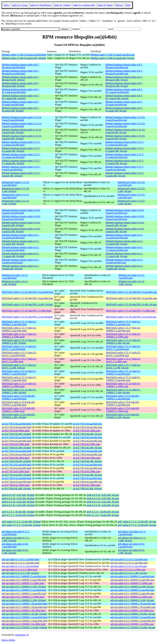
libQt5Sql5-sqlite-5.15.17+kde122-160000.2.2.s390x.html (19, 335)
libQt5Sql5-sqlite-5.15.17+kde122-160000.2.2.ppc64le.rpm (123, 329)
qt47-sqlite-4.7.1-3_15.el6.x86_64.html (21, 522)
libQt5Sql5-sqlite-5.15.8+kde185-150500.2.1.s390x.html (19, 410)
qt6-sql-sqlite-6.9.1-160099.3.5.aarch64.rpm (132, 576)
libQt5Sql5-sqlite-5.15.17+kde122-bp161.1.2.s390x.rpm (123, 360)
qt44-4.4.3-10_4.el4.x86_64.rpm (103, 502)
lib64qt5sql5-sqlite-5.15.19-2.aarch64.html (16, 184)
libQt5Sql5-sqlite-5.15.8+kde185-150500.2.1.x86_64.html (19, 416)
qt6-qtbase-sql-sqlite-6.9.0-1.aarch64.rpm (131, 545)
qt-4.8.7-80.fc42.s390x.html (16, 485)
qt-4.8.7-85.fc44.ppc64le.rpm (88, 427)
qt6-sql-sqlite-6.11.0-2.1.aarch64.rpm (129, 559)
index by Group (20, 5)
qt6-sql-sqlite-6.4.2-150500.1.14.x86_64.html (24, 628)
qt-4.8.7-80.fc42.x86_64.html (16, 488)
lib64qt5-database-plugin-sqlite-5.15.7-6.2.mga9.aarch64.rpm (125, 143)
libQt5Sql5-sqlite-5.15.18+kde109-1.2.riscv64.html (27, 317)
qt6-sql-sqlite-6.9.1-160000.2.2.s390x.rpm (131, 597)
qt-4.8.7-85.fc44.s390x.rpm (87, 431)
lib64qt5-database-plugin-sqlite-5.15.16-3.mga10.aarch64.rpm (125, 119)
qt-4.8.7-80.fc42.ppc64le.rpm (88, 482)
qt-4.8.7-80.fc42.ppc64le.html (17, 482)
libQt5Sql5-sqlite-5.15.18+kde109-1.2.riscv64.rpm (131, 317)
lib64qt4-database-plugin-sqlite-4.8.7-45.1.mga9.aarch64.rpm (124, 91)
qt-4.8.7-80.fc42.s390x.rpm (87, 485)
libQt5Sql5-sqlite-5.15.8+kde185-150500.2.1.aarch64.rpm (123, 397)
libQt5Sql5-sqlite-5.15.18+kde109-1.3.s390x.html (27, 311)
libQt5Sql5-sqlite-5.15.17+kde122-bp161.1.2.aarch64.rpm (123, 348)
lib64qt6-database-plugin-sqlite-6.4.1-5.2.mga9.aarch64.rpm (124, 236)
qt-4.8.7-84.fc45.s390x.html (16, 444)
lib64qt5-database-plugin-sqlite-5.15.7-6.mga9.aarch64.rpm (125, 168)
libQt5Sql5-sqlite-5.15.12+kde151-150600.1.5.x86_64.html (19, 391)
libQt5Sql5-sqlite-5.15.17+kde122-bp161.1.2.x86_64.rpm (123, 366)
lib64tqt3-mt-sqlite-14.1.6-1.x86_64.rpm (131, 283)
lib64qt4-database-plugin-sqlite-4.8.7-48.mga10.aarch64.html (21, 66)
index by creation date (84, 5)
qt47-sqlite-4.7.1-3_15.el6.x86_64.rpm (137, 522)
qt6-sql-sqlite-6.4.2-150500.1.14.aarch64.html (25, 617)
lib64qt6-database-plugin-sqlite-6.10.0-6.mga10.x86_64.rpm (125, 224)
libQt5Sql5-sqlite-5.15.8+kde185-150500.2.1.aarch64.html (19, 397)
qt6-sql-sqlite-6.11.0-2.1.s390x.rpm (128, 570)
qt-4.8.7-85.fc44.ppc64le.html (17, 427)
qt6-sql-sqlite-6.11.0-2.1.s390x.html (20, 570)
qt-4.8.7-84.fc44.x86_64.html (16, 461)
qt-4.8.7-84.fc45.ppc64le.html (17, 441)
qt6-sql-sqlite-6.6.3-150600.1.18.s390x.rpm (132, 610)
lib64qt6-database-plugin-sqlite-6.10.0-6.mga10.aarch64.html (21, 212)
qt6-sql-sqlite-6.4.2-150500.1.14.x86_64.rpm (133, 628)
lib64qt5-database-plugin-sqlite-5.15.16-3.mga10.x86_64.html (22, 131)
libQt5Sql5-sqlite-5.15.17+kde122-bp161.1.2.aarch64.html (19, 348)
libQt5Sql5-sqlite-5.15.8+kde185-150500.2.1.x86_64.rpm (123, 416)
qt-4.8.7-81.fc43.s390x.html (16, 471)
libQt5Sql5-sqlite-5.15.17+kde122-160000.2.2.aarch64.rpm (123, 323)
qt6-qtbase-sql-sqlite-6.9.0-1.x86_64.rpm (131, 552)
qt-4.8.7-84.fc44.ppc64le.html (17, 454)
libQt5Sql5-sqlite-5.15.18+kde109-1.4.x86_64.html (27, 304)
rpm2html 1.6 (22, 635)
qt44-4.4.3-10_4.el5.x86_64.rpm (103, 495)
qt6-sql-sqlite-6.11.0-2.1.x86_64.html (20, 573)
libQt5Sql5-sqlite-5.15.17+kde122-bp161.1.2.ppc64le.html (19, 354)
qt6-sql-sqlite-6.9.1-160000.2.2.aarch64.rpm (132, 590)
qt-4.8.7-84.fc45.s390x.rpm (87, 444)
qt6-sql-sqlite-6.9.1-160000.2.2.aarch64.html (24, 590)
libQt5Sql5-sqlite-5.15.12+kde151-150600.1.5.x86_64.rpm (123, 391)
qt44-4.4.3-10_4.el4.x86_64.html (18, 502)
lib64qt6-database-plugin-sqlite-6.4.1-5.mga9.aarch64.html (21, 261)
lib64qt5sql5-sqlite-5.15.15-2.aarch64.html (16, 196)
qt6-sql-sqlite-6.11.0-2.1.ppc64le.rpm (129, 563)
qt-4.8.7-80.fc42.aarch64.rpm (88, 478)
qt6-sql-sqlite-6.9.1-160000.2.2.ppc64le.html (24, 593)
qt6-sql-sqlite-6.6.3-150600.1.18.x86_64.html (24, 614)
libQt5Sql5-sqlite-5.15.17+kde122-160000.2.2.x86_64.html (19, 342)
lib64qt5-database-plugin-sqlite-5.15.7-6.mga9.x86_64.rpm (125, 174)
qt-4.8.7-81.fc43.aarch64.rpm (88, 465)
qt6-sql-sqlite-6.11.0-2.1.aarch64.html (20, 559)
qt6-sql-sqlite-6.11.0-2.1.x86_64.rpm (129, 573)
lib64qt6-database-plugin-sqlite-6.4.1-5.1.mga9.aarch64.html (21, 249)
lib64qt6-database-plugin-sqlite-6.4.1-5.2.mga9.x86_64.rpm (124, 243)
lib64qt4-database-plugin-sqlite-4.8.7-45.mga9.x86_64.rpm (124, 109)
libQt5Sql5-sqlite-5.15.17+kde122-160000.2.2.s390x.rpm (123, 335)
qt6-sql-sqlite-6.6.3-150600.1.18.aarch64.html (25, 604)
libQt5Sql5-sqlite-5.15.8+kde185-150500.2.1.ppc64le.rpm (123, 404)
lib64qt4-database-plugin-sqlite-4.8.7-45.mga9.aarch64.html (21, 103)
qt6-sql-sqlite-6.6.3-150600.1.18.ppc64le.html (25, 607)
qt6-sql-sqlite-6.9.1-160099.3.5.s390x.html (23, 583)
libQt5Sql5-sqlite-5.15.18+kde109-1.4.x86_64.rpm (131, 304)
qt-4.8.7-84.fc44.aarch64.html (17, 451)
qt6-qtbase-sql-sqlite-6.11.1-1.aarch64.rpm (132, 533)
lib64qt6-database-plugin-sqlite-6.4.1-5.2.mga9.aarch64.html (21, 236)
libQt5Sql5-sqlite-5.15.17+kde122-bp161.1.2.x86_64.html (19, 366)
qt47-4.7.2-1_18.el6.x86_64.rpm (103, 512)
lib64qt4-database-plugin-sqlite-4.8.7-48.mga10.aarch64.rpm (124, 66)
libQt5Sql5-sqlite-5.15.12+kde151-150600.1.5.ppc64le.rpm (123, 379)
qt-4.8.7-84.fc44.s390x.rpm (87, 458)
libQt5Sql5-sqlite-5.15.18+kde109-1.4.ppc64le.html (28, 298)
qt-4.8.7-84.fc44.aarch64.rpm (88, 451)
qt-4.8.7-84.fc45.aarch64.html (17, 437)
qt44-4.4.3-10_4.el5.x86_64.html (18, 495)
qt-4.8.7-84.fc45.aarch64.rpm (88, 437)
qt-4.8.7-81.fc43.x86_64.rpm (87, 475)
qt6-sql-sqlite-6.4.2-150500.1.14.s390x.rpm (132, 624)
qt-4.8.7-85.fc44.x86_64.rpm (87, 434)
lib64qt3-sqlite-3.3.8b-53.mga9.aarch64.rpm (113, 55)
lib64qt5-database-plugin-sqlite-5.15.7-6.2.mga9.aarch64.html (21, 143)
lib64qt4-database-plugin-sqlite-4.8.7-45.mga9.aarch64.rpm (124, 103)
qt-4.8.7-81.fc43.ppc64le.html (17, 468)
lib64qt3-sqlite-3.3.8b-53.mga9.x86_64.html (24, 58)
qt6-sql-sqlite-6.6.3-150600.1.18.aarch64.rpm (133, 604)
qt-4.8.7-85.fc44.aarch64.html (17, 424)
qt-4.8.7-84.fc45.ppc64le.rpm (88, 441)
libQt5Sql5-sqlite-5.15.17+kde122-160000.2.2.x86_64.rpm (123, 342)
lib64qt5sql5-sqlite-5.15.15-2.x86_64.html (16, 202)
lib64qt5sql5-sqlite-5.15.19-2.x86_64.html (16, 190)
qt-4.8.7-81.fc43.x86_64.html (16, 475)
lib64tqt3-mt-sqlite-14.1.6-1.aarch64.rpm (131, 277)
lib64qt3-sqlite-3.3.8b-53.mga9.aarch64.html (24, 55)
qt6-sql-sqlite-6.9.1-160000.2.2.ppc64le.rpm (132, 593)
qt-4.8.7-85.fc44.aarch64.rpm (88, 424)
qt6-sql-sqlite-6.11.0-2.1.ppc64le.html (20, 563)
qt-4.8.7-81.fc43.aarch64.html (17, 465)
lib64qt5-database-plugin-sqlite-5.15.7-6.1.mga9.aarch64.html (21, 156)
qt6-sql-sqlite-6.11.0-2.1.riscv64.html (20, 566)
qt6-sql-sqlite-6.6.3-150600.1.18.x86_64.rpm (133, 614)
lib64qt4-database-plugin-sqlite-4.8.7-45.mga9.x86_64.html (21, 109)
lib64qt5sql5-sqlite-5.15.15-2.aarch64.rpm (131, 196)
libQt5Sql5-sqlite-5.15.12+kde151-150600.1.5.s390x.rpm (123, 385)
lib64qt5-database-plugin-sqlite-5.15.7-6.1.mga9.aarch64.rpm (125, 156)
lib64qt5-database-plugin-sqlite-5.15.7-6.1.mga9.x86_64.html (21, 162)
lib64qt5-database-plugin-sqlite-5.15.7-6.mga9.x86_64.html (21, 174)
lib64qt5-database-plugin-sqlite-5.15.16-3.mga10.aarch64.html (22, 119)
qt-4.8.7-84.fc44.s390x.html (16, 458)
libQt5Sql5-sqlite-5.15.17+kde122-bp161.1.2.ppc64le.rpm (123, 354)
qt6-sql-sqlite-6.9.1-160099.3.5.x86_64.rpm (132, 587)
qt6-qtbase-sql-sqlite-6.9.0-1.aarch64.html (15, 545)
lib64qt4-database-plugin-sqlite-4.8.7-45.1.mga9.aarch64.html (21, 91)
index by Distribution (41, 5)
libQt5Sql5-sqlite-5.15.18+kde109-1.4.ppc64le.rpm (131, 298)
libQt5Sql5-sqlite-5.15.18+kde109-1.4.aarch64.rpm (131, 292)
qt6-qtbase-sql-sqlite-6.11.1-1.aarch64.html (16, 533)
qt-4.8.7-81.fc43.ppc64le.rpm (88, 468)
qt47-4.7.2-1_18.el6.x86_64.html (18, 512)
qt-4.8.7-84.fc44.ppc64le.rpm (88, 454)
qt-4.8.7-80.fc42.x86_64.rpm (87, 488)
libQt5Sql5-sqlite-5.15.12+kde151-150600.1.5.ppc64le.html (19, 379)
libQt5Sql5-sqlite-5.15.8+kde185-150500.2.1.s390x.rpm (123, 410)
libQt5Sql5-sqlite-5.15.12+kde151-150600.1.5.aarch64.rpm (123, 373)
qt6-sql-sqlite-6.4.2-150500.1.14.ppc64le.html (25, 621)
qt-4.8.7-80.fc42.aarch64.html (17, 478)
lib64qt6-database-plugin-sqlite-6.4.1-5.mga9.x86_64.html (21, 267)
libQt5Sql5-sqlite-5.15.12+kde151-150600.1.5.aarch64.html (19, 373)
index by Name (105, 5)
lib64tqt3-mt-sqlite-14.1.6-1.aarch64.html (15, 277)
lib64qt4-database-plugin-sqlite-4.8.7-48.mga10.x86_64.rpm (124, 78)
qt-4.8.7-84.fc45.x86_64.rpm (87, 448)
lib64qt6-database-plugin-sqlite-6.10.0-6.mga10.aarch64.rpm (125, 212)
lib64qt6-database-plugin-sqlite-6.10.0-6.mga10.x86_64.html (21, 224)
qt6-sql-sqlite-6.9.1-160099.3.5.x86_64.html (24, 587)
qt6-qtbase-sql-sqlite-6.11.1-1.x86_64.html (16, 539)
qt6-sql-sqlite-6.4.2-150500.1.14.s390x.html (24, 624)
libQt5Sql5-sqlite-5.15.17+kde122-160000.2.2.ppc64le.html (19, 329)
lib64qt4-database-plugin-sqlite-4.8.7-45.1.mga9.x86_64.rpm (124, 97)
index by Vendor (62, 5)
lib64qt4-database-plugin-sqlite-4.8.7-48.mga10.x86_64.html (21, 78)
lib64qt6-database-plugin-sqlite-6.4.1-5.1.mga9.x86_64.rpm (124, 255)
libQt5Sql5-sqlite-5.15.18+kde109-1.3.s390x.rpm (130, 311)
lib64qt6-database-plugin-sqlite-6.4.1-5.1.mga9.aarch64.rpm (124, 249)
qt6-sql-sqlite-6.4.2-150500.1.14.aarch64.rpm (133, 617)
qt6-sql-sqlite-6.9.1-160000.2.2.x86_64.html (24, 600)
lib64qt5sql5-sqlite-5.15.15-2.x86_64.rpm (131, 202)
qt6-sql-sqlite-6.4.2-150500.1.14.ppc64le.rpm (133, 621)
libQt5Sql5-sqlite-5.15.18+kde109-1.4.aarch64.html (28, 292)
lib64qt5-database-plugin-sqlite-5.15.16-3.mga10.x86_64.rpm (125, 131)
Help (128, 5)
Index (7, 5)
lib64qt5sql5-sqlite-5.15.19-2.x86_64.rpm (131, 190)
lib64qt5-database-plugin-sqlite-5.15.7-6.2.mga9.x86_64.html (21, 150)
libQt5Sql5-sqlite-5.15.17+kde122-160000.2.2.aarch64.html (19, 323)
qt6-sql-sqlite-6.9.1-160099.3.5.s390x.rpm (131, 583)
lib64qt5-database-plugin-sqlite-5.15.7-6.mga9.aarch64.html (21, 168)
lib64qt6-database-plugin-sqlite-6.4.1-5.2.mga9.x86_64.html (21, 243)
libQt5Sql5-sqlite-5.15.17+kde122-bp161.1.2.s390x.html (19, 360)
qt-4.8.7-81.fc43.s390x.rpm (87, 471)
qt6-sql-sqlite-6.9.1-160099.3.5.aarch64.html (24, 576)
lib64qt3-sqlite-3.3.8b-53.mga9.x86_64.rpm (112, 58)
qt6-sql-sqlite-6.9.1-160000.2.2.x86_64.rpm (132, 600)
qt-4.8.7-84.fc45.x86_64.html (16, 448)
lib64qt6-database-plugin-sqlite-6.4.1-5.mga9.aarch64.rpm (124, 261)
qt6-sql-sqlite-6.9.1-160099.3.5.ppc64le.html (24, 580)
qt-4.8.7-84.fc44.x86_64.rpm (87, 461)
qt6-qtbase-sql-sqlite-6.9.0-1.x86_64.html (15, 552)
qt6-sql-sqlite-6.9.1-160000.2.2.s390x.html (23, 597)
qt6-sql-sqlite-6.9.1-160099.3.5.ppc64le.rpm (132, 580)
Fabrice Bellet (8, 640)
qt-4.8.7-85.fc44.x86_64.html (16, 434)
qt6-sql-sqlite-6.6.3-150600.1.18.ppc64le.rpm (133, 607)
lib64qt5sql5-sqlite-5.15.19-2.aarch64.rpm (131, 184)
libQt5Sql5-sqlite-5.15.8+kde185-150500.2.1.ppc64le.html (19, 404)
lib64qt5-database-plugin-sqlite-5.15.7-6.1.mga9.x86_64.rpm (125, 162)
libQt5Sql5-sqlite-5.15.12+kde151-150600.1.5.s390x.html (19, 385)
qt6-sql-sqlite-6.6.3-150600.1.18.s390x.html (24, 610)
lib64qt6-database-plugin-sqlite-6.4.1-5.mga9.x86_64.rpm (124, 267)
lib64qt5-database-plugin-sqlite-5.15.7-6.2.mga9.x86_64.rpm (125, 150)
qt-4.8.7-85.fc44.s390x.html (16, 431)
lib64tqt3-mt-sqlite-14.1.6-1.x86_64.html (15, 283)
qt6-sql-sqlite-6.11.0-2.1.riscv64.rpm (129, 566)
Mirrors (119, 5)
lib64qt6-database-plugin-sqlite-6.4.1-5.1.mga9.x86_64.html (21, 255)
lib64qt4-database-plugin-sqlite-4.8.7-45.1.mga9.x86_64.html (21, 97)
